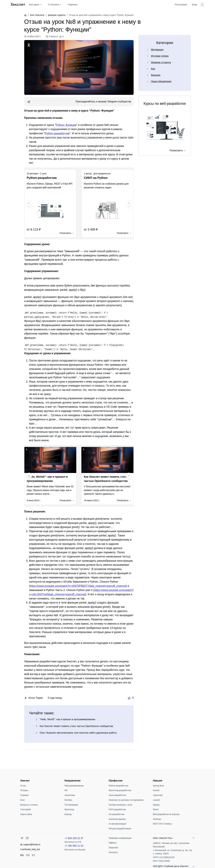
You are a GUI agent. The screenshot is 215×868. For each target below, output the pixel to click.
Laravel (156, 800)
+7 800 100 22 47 (74, 838)
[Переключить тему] (202, 5)
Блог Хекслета (37, 15)
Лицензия (113, 848)
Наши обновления (161, 81)
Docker (156, 790)
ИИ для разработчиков (120, 829)
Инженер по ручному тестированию (126, 800)
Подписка (73, 5)
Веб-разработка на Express (166, 814)
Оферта (113, 843)
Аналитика (70, 795)
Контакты (113, 852)
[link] (79, 102)
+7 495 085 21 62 (74, 846)
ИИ (66, 790)
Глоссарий (25, 809)
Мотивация (157, 50)
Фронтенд (69, 809)
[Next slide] (129, 203)
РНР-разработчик (117, 809)
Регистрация (181, 5)
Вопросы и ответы (29, 805)
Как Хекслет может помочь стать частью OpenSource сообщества (76, 726)
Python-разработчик (57, 133)
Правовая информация (120, 838)
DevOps (68, 800)
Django (156, 805)
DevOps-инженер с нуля (121, 805)
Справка (24, 795)
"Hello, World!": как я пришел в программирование (68, 719)
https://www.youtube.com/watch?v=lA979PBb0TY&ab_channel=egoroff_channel (78, 586)
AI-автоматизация (118, 824)
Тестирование (71, 805)
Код (153, 69)
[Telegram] (22, 839)
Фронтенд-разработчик (120, 790)
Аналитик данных (117, 819)
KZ (33, 855)
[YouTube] (27, 839)
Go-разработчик (117, 814)
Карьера (156, 75)
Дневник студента (57, 15)
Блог (23, 800)
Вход (195, 5)
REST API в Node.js (162, 824)
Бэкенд (68, 814)
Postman (157, 819)
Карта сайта (26, 814)
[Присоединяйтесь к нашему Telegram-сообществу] (79, 102)
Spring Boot (158, 786)
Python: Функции (66, 125)
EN (28, 855)
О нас (23, 786)
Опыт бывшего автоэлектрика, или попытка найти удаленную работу (78, 733)
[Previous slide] (29, 203)
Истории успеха (160, 56)
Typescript (158, 795)
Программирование (74, 786)
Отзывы (24, 790)
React (156, 809)
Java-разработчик (117, 795)
